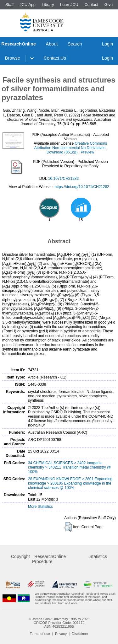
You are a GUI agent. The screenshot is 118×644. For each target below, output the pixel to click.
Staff (9, 5)
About (52, 44)
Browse (13, 58)
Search (75, 44)
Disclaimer (80, 634)
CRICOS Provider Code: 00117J (59, 623)
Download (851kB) (62, 152)
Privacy (61, 634)
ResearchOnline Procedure (49, 559)
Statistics (98, 556)
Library (48, 5)
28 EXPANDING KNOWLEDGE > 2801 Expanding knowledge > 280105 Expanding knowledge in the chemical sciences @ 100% (70, 483)
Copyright (20, 556)
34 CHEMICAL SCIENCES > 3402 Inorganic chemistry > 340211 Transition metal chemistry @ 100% (69, 467)
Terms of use (40, 634)
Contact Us (55, 58)
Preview (87, 152)
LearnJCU (69, 5)
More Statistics (40, 507)
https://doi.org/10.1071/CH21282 (82, 187)
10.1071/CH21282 (63, 179)
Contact (91, 5)
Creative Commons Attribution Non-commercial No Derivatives (71, 146)
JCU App (28, 5)
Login (107, 44)
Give (109, 5)
